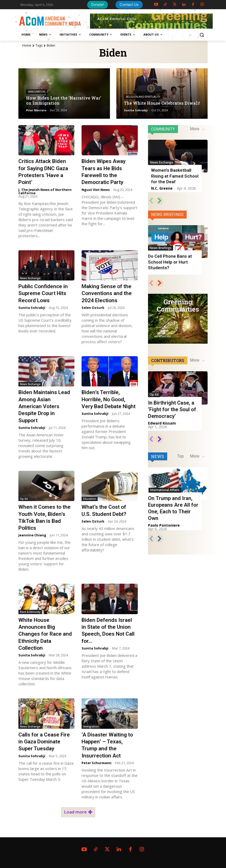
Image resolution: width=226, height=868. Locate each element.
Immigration (37, 92)
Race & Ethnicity (30, 612)
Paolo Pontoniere (164, 522)
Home (27, 45)
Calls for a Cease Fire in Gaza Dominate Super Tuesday (44, 742)
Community (163, 129)
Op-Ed (24, 499)
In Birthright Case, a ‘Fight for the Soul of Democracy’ (172, 409)
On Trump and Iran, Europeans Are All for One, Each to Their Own (173, 505)
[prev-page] (151, 201)
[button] (202, 35)
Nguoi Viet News (96, 190)
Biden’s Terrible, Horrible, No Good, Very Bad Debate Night (109, 399)
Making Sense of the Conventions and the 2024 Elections (107, 293)
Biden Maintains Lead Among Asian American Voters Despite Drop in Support (44, 406)
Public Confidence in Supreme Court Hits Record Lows (43, 293)
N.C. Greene (162, 188)
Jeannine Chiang (32, 535)
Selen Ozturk (93, 308)
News (158, 453)
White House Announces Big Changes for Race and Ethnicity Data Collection (45, 634)
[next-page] (159, 201)
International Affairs (164, 486)
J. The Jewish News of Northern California (45, 191)
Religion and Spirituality (143, 97)
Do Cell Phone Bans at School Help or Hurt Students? (170, 262)
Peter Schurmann (97, 763)
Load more (78, 812)
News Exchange (30, 278)
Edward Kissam (162, 423)
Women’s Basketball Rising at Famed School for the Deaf (175, 176)
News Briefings (167, 215)
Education (90, 499)
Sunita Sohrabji (32, 308)
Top (180, 452)
